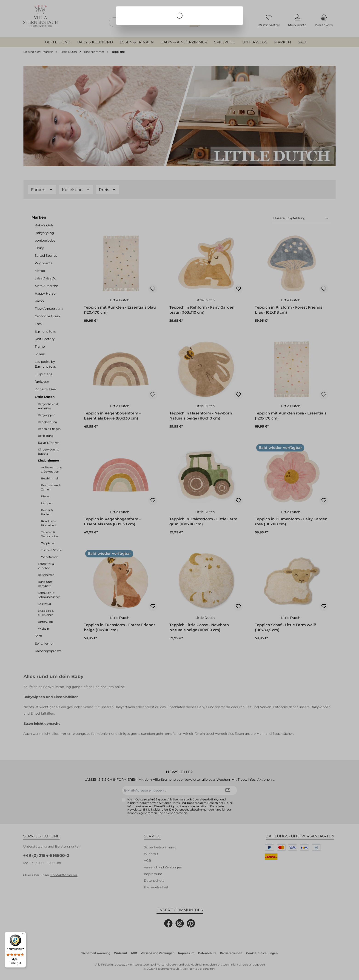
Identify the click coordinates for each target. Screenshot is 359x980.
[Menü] (23, 935)
